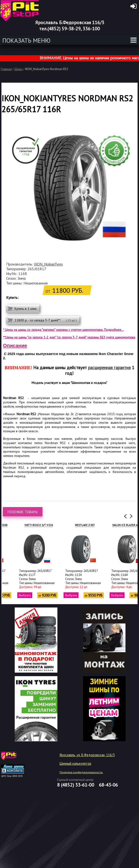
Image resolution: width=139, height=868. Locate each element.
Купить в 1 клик (25, 309)
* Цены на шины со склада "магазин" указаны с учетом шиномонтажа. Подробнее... (63, 330)
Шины (19, 69)
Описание (15, 345)
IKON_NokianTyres (48, 264)
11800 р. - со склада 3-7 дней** (46, 320)
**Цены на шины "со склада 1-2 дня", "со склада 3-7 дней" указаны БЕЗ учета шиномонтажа (69, 337)
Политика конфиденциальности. (81, 772)
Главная (6, 69)
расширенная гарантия (109, 368)
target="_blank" (19, 758)
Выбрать (10, 595)
